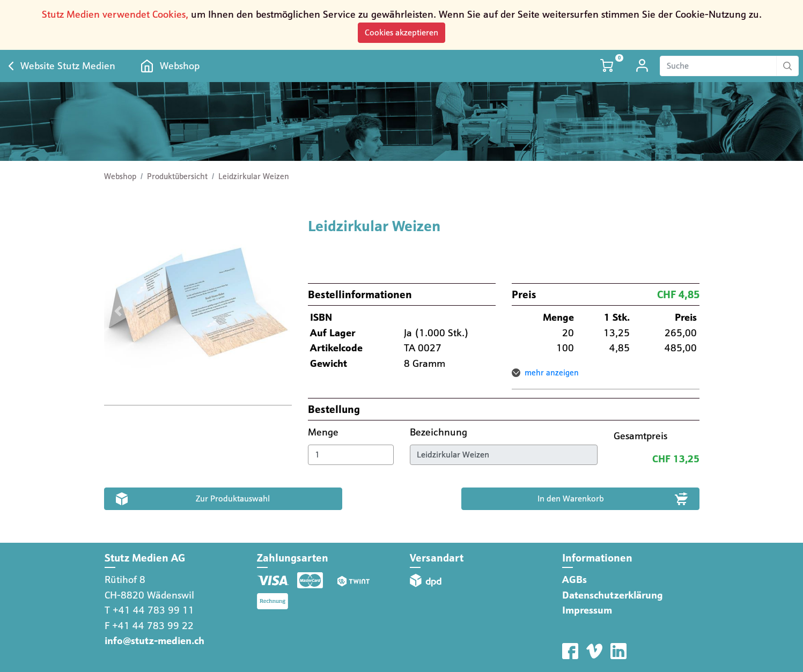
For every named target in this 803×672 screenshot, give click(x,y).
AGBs (574, 579)
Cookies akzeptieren (402, 32)
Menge (325, 432)
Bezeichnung (440, 432)
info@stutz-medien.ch (154, 641)
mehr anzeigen (552, 373)
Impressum (587, 610)
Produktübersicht (177, 176)
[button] (118, 311)
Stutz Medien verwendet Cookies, (115, 14)
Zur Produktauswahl (233, 499)
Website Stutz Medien (68, 66)
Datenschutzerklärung (613, 595)
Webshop (180, 66)
